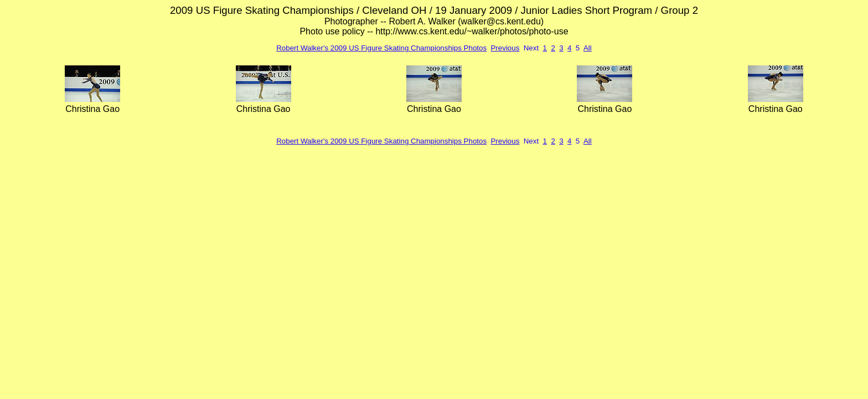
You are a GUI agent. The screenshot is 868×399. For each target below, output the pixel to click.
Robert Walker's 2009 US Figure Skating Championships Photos (381, 48)
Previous (505, 48)
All (588, 48)
